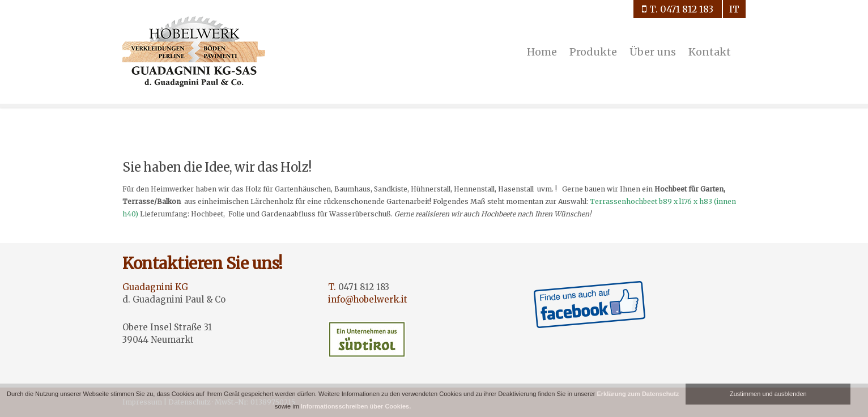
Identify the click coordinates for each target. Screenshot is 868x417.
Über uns (653, 52)
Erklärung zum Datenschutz (638, 394)
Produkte (593, 52)
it (734, 9)
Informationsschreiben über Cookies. (356, 406)
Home (542, 52)
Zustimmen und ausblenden (768, 394)
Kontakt (710, 52)
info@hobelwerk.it (368, 299)
